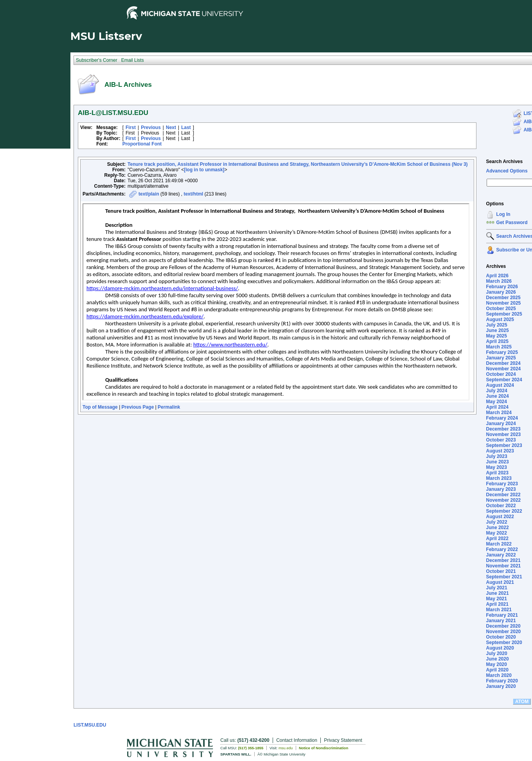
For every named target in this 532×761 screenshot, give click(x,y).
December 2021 (503, 560)
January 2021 (501, 621)
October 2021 (501, 571)
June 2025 (498, 330)
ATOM (522, 702)
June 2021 (498, 593)
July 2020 (497, 653)
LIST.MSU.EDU (90, 725)
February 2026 (502, 287)
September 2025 (504, 314)
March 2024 (499, 413)
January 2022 (501, 555)
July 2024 (497, 391)
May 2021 (497, 599)
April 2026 (497, 276)
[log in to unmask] (204, 170)
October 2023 (501, 440)
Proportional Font (142, 144)
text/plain (149, 194)
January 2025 (501, 358)
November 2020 (504, 632)
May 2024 (497, 402)
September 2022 (504, 511)
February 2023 (502, 484)
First (131, 127)
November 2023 (504, 434)
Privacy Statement (343, 740)
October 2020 (501, 637)
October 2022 (501, 506)
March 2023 (499, 478)
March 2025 (499, 347)
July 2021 (497, 588)
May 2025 (497, 336)
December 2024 (503, 363)
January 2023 (501, 489)
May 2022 (497, 533)
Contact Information (297, 740)
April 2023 (497, 473)
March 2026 (499, 281)
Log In (503, 214)
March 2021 (499, 610)
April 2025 (497, 341)
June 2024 (498, 396)
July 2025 (497, 325)
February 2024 (502, 418)
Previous (151, 127)
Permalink (169, 407)
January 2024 (501, 424)
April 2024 (497, 407)
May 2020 (497, 664)
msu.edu (286, 748)
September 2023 (504, 445)
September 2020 (504, 643)
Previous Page (138, 407)
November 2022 (504, 500)
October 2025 (501, 309)
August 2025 (500, 319)
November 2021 (504, 566)
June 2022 (498, 528)
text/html (193, 194)
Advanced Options (507, 171)
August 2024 (500, 385)
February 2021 (502, 615)
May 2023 (497, 467)
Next (171, 127)
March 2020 (499, 675)
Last (186, 127)
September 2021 (504, 577)
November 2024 (504, 369)
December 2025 (503, 298)
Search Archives (505, 162)
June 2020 (498, 659)
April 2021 (497, 604)
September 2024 (504, 380)
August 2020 (500, 648)
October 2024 (501, 374)
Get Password (512, 223)
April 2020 (497, 670)
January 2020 (501, 686)
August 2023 (500, 451)
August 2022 (500, 517)
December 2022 (503, 495)
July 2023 (497, 456)
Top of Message (100, 407)
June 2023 (498, 462)
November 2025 (504, 303)
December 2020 (503, 626)
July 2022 (497, 522)
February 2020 (502, 681)
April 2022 (497, 538)
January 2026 (501, 292)
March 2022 (499, 544)
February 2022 (502, 549)
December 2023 (503, 429)
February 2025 (502, 352)
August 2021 (500, 582)
